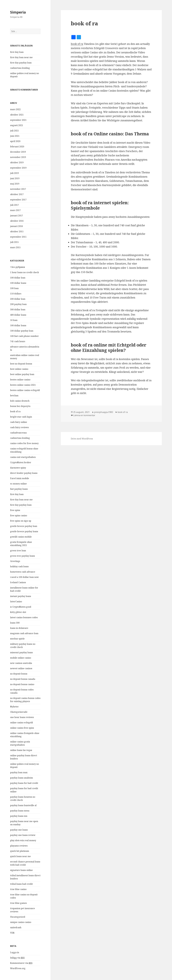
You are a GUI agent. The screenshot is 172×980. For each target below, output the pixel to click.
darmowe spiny (18, 468)
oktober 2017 (17, 194)
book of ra (15, 411)
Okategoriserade (19, 712)
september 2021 (18, 120)
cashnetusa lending (20, 68)
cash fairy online (19, 422)
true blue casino (18, 889)
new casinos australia (21, 663)
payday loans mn (19, 816)
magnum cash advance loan (24, 633)
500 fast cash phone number (24, 336)
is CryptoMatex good (21, 607)
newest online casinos (21, 668)
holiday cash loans (19, 566)
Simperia (18, 12)
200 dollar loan (18, 299)
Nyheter (14, 707)
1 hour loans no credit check (24, 272)
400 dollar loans (18, 315)
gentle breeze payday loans (24, 531)
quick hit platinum (20, 851)
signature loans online (21, 870)
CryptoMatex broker (21, 462)
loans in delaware (19, 628)
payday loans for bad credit (24, 783)
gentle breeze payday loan (24, 526)
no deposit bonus (19, 674)
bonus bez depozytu (20, 406)
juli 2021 (14, 131)
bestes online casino (20, 380)
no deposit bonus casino (22, 684)
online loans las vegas (21, 750)
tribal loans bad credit (21, 884)
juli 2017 (14, 205)
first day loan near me (21, 57)
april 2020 (15, 141)
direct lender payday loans (24, 473)
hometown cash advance (23, 572)
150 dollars (16, 294)
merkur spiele (17, 639)
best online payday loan (22, 374)
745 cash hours (18, 341)
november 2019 (18, 157)
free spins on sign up (21, 521)
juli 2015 (14, 242)
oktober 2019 (17, 162)
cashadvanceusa (18, 433)
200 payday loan (18, 304)
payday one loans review (23, 835)
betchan (14, 396)
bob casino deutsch (20, 401)
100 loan (14, 288)
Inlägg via (17, 958)
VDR (12, 933)
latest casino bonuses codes (24, 617)
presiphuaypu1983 (104, 412)
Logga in (15, 952)
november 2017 (18, 189)
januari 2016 (17, 226)
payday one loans (19, 830)
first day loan (17, 52)
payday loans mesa (20, 811)
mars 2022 (15, 109)
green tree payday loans (22, 556)
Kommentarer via (21, 963)
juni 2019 (15, 178)
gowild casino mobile (21, 537)
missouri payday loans (21, 652)
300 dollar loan (18, 310)
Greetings (15, 561)
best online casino (19, 369)
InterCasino (16, 601)
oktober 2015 (17, 231)
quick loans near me (20, 856)
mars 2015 (15, 247)
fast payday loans (19, 489)
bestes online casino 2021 (23, 385)
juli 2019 (14, 173)
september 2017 (18, 200)
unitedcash (16, 927)
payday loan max (19, 772)
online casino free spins (22, 728)
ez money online (18, 484)
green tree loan (18, 551)
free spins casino (19, 515)
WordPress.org (18, 968)
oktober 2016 (17, 221)
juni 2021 (15, 136)
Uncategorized (18, 917)
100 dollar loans (18, 283)
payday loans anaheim (21, 778)
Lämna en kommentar (84, 415)
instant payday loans (21, 596)
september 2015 (18, 237)
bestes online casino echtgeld (25, 390)
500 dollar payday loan (22, 331)
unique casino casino (21, 922)
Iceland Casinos (18, 582)
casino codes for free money (24, 443)
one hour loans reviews (22, 717)
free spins (15, 510)
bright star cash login (21, 417)
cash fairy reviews (19, 427)
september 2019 (18, 168)
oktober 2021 (17, 115)
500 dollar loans (18, 325)
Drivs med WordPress (82, 439)
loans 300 (15, 623)
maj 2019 (15, 184)
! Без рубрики (18, 267)
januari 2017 (17, 216)
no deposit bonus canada (23, 679)
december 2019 (18, 152)
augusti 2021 (17, 125)
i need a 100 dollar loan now (24, 577)
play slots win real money (23, 840)
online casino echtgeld (21, 723)
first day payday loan (21, 63)
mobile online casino (21, 658)
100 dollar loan (18, 278)
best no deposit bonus (21, 364)
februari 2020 (17, 147)
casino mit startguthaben (23, 457)
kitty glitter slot (18, 612)
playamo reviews (19, 846)
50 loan (14, 320)
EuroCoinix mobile (20, 478)
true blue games (18, 903)
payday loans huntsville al (23, 805)
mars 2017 (15, 210)
